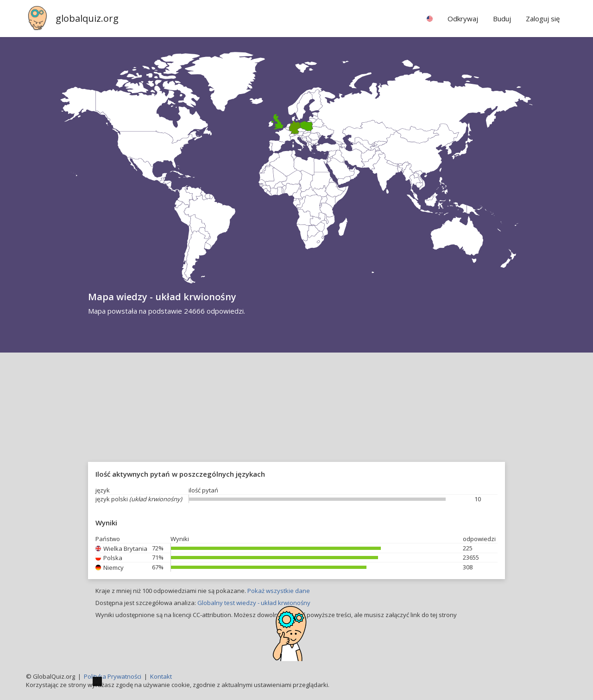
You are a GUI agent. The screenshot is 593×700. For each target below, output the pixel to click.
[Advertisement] (296, 422)
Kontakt (161, 676)
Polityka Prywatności (113, 676)
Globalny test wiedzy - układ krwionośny (254, 603)
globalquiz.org (87, 18)
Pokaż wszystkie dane (279, 591)
